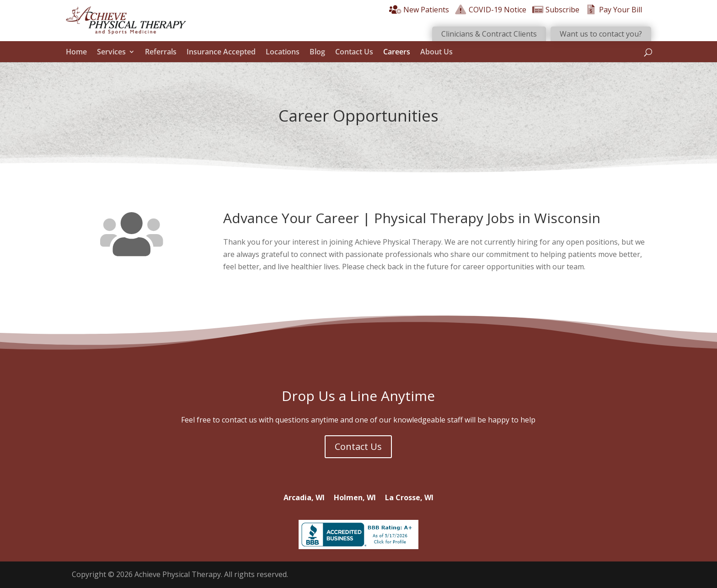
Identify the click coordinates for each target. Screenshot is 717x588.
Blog (317, 52)
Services (111, 52)
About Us (436, 52)
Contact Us (354, 52)
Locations (283, 52)
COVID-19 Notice (490, 10)
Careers (397, 52)
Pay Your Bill (613, 10)
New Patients (419, 10)
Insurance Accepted (221, 52)
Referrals (161, 52)
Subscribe (556, 10)
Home (76, 52)
